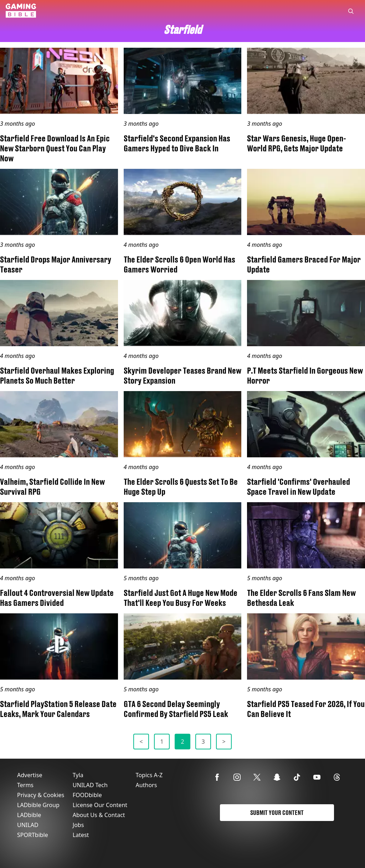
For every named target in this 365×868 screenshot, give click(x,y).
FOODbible (87, 795)
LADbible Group (38, 805)
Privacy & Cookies (41, 795)
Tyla (78, 775)
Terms (25, 785)
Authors (146, 785)
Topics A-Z (149, 775)
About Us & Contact (99, 815)
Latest (81, 835)
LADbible (29, 815)
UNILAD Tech (90, 785)
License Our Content (100, 805)
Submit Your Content (277, 813)
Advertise (30, 775)
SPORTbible (33, 835)
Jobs (78, 825)
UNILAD (28, 825)
